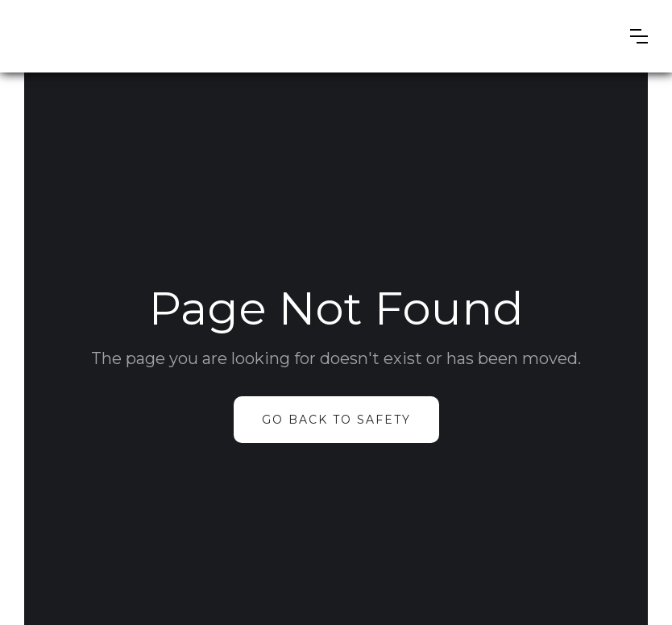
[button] (639, 36)
